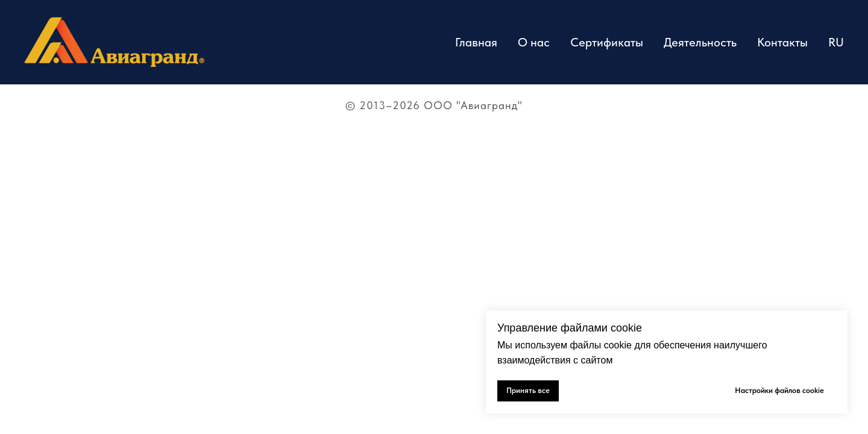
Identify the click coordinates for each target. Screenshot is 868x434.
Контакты (782, 42)
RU (836, 42)
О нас (534, 42)
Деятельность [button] (700, 42)
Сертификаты (607, 42)
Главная (476, 42)
